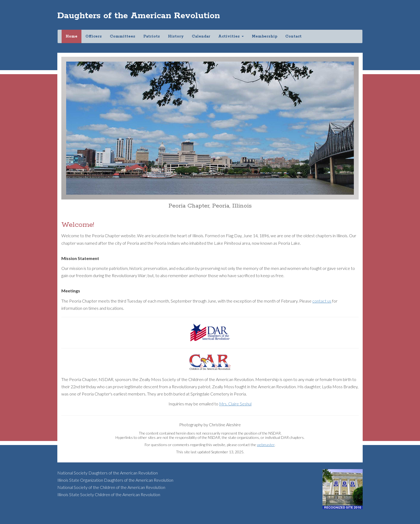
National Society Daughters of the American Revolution (108, 473)
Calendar (201, 36)
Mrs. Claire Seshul (235, 404)
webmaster (266, 445)
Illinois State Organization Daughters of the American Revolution (115, 480)
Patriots (152, 36)
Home (74, 36)
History (176, 36)
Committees (123, 36)
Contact (293, 36)
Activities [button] (231, 36)
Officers (94, 36)
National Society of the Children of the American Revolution (111, 487)
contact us (322, 301)
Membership (265, 36)
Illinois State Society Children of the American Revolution (109, 494)
